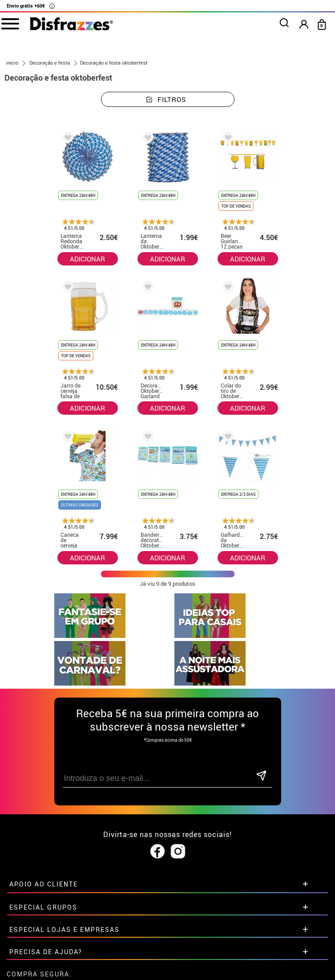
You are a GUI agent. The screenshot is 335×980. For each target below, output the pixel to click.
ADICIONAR (87, 259)
